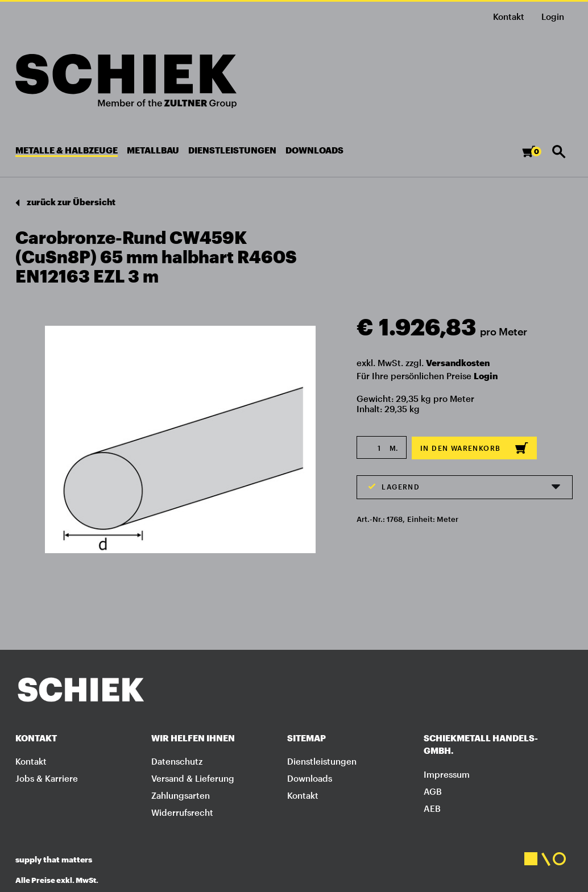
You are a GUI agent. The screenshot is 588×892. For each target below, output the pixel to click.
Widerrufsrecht (182, 812)
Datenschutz (177, 761)
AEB (432, 808)
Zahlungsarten (181, 795)
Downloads (310, 778)
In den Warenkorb (474, 448)
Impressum (447, 774)
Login (486, 376)
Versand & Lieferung (193, 778)
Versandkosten (458, 363)
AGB (433, 791)
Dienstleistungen (322, 761)
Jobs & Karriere (47, 778)
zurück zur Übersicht (65, 203)
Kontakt (509, 16)
